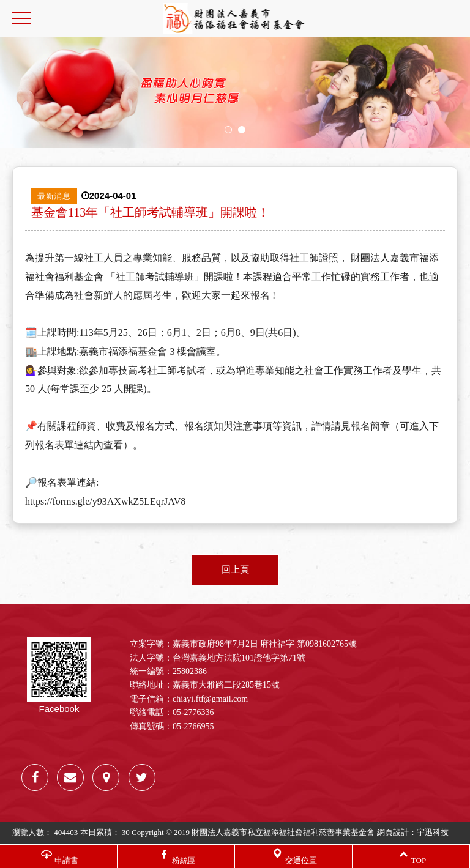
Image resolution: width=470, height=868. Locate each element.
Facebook (59, 676)
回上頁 (235, 569)
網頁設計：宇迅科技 (413, 832)
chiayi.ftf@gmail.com (210, 699)
